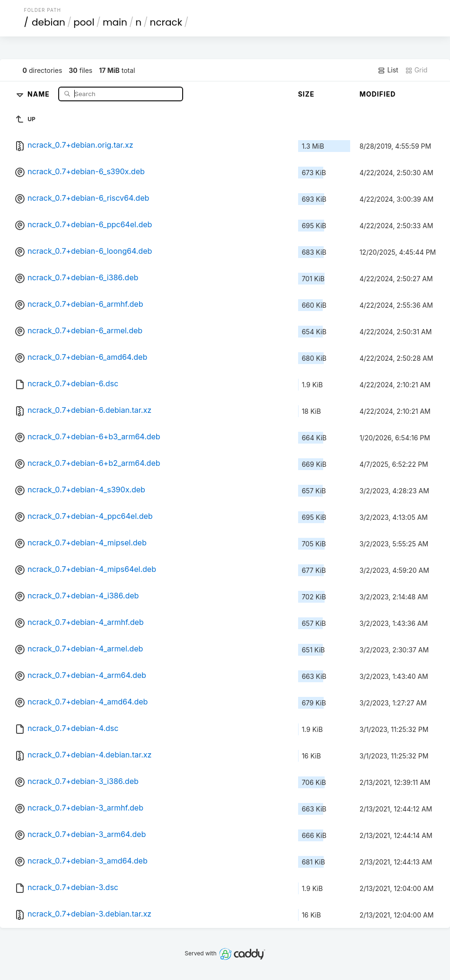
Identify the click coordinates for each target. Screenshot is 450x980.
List (388, 70)
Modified (378, 94)
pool (84, 22)
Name (40, 94)
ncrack (166, 22)
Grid (416, 70)
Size (306, 94)
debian (49, 22)
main (115, 22)
